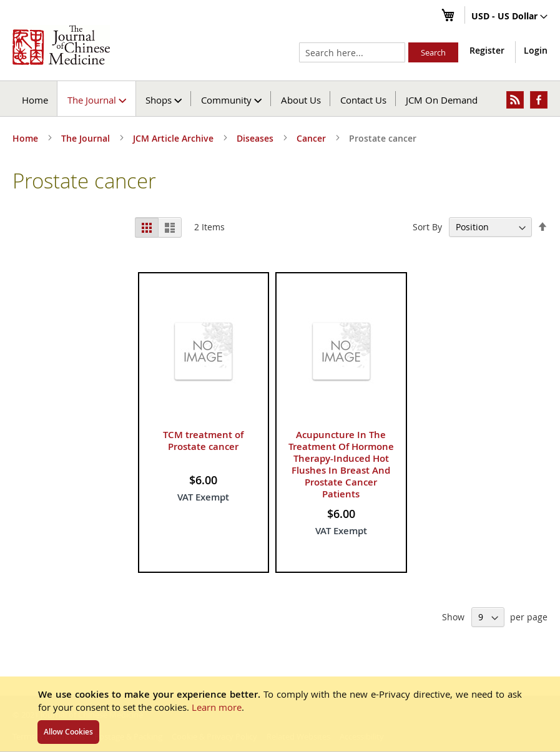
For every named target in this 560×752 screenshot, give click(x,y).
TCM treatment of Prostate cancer (203, 441)
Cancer (312, 138)
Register (487, 50)
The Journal (87, 138)
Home (35, 100)
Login (536, 50)
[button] (509, 17)
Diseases (256, 138)
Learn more (217, 707)
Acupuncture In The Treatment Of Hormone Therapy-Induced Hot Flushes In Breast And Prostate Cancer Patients (341, 464)
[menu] (280, 99)
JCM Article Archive (174, 138)
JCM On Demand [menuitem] (442, 100)
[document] (280, 714)
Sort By (427, 227)
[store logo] (61, 45)
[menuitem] (97, 99)
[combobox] (352, 52)
